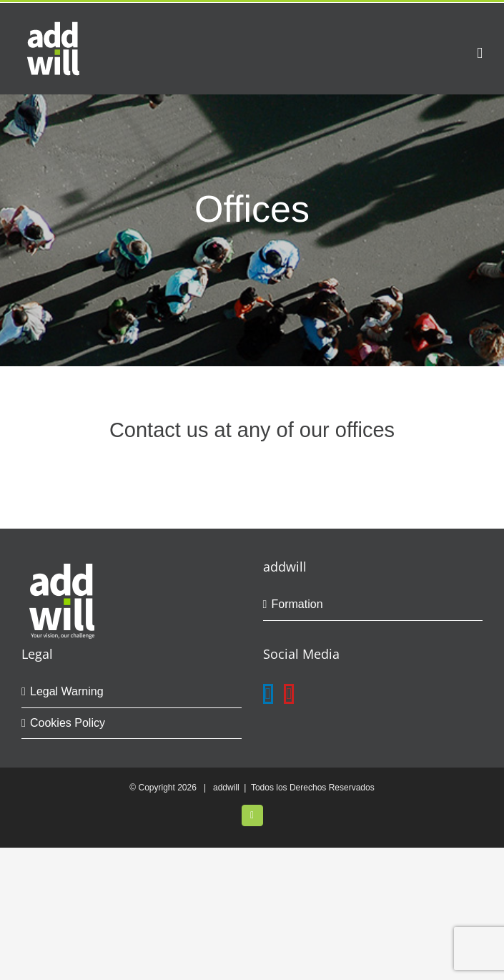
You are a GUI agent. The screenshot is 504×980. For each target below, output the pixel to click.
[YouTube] (289, 694)
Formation (297, 604)
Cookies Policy (68, 723)
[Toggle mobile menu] (480, 53)
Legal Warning (67, 691)
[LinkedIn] (268, 694)
